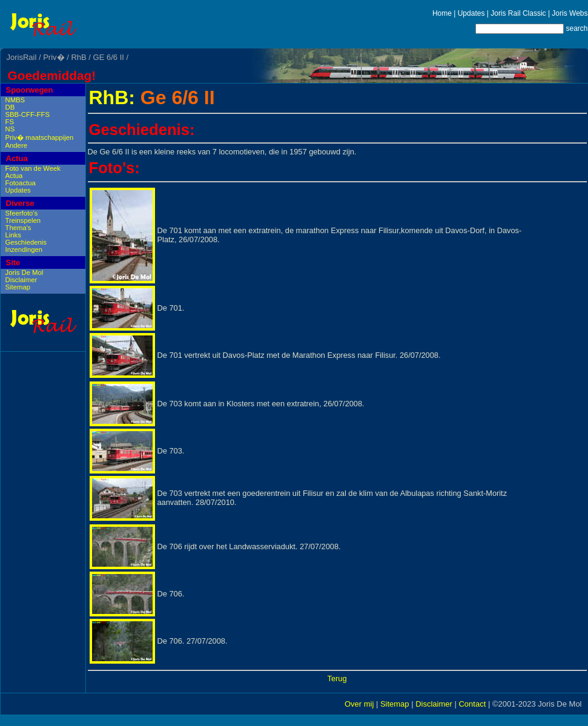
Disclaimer (21, 280)
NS (10, 129)
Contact (472, 704)
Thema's (18, 228)
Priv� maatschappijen (40, 137)
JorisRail (22, 57)
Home (442, 13)
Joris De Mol (25, 272)
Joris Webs (570, 13)
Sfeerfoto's (22, 213)
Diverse (20, 203)
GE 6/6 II (109, 57)
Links (13, 235)
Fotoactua (21, 183)
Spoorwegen (30, 90)
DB (10, 107)
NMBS (15, 100)
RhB (78, 57)
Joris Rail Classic (518, 13)
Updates (471, 13)
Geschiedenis (26, 242)
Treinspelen (23, 220)
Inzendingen (24, 249)
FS (10, 122)
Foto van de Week (33, 168)
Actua (17, 158)
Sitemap (18, 287)
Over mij (359, 704)
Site (13, 262)
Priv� (54, 57)
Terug (337, 678)
